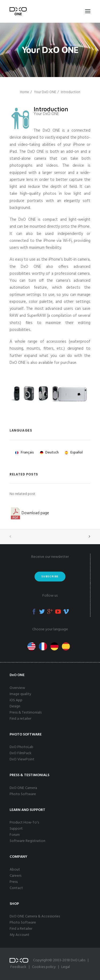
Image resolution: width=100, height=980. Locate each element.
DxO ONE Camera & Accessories (35, 916)
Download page (29, 513)
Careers (15, 876)
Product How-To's (24, 823)
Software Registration (27, 841)
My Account (19, 935)
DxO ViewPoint (22, 759)
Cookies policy (44, 967)
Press (14, 882)
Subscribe (50, 576)
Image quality (20, 694)
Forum (15, 835)
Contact (16, 888)
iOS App (16, 700)
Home (25, 92)
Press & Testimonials (26, 713)
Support (16, 829)
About (15, 870)
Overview (17, 688)
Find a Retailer (21, 929)
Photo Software (23, 794)
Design (15, 706)
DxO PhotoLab (21, 747)
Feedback (18, 967)
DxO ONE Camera (23, 788)
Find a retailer (20, 719)
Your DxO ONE (45, 92)
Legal (66, 967)
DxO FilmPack (21, 753)
